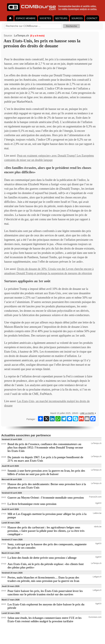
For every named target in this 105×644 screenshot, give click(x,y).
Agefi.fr (98, 503)
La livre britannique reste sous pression (32, 504)
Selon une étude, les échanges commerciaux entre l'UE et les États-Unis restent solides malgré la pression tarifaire (45, 620)
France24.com (95, 497)
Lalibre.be (97, 513)
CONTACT (92, 18)
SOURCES (77, 18)
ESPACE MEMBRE (26, 18)
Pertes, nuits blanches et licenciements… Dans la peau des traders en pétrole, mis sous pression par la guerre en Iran (43, 579)
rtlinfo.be (98, 527)
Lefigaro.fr (97, 577)
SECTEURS (61, 18)
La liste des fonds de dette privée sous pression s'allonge (42, 558)
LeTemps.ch (21, 36)
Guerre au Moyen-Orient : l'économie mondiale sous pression (46, 498)
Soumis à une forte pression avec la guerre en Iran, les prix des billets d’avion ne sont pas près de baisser (46, 472)
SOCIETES (45, 18)
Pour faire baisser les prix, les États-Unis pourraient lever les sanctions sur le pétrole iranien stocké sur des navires (45, 593)
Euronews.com (95, 617)
